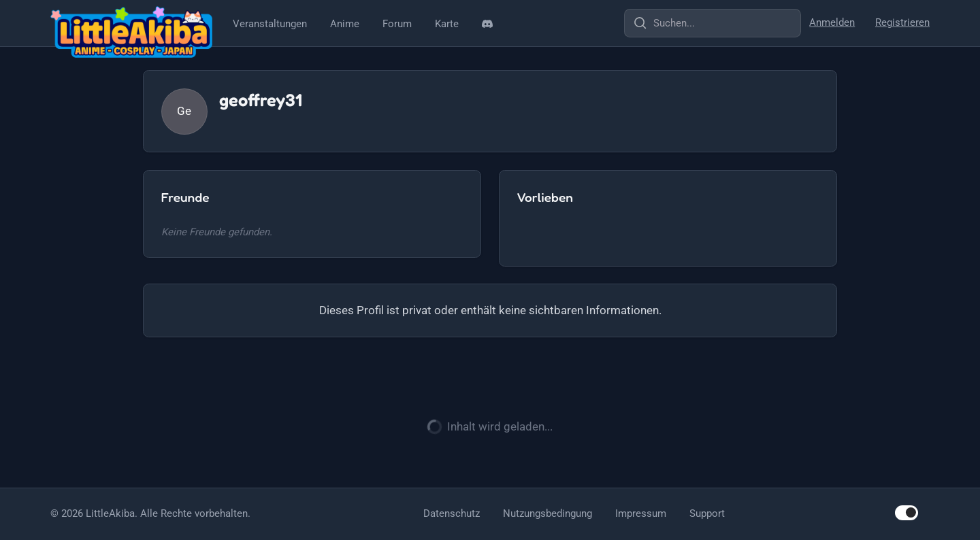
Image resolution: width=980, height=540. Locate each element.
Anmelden (832, 22)
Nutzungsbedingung (548, 513)
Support (707, 513)
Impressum (641, 513)
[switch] (906, 512)
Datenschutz (452, 513)
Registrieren (902, 22)
